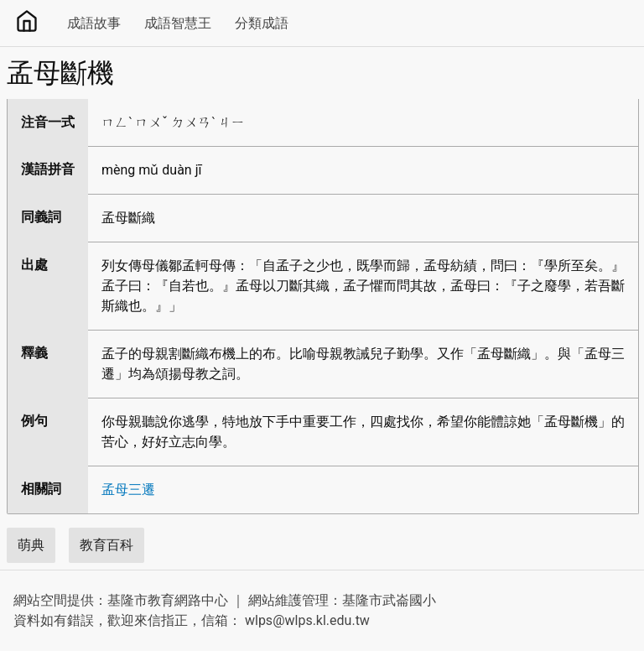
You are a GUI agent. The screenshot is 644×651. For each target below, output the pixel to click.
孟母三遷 (128, 490)
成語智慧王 (178, 23)
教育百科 (106, 545)
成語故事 (94, 23)
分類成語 (262, 23)
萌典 (31, 545)
